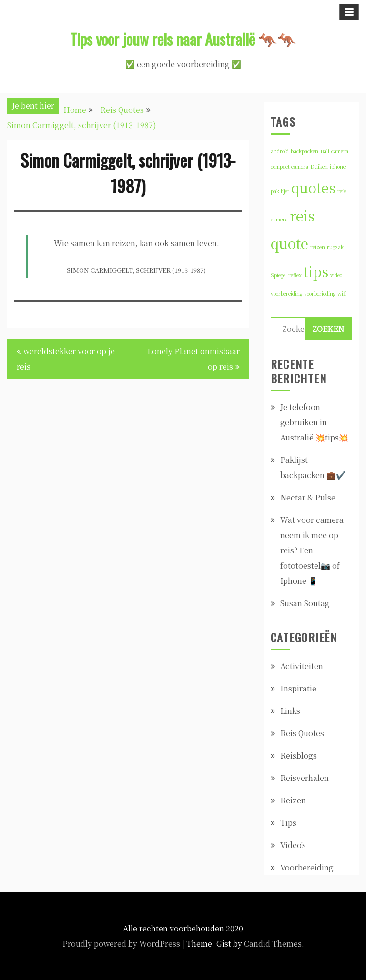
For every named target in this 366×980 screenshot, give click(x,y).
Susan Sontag (305, 603)
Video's (293, 845)
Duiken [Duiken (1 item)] (319, 166)
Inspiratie (298, 688)
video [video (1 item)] (336, 275)
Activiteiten (302, 666)
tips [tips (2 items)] (316, 271)
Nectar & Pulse (308, 497)
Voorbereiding (307, 867)
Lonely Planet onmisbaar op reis (193, 359)
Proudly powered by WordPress (121, 944)
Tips (288, 823)
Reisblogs (299, 755)
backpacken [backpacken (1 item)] (305, 151)
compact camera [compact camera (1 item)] (290, 166)
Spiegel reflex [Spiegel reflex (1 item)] (286, 275)
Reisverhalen (305, 778)
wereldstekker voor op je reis (66, 359)
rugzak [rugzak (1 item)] (335, 247)
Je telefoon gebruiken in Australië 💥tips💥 (314, 422)
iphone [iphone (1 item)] (338, 166)
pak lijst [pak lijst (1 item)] (280, 191)
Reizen (293, 800)
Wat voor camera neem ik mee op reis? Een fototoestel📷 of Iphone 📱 (312, 550)
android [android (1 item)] (280, 151)
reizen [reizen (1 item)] (318, 247)
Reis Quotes (302, 733)
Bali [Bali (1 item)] (325, 151)
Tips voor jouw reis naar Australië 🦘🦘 (183, 39)
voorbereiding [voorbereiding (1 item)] (286, 294)
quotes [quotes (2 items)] (313, 187)
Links (290, 711)
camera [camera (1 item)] (340, 151)
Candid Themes (273, 944)
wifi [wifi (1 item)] (342, 294)
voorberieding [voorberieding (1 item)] (320, 294)
